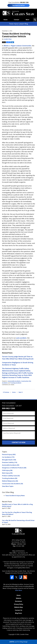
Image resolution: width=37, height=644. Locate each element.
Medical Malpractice (10, 481)
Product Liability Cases (11, 476)
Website (19, 598)
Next (21, 392)
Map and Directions (18, 551)
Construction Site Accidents (12, 484)
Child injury (7, 470)
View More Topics (8, 486)
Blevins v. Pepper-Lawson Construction (18, 46)
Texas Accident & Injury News (15, 496)
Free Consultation (9, 403)
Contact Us (19, 610)
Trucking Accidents (16, 383)
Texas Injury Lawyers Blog (18, 13)
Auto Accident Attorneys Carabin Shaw (14, 571)
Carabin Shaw (24, 634)
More (27, 20)
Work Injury (7, 473)
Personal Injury (9, 454)
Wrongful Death (9, 460)
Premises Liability (10, 462)
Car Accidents (8, 457)
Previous (6, 392)
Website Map (18, 607)
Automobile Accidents (14, 381)
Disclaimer (19, 601)
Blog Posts (18, 613)
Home (5, 20)
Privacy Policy (19, 604)
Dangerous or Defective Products (14, 468)
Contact (16, 20)
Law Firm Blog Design (19, 642)
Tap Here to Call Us (18, 5)
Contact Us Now (19, 442)
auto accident (21, 338)
